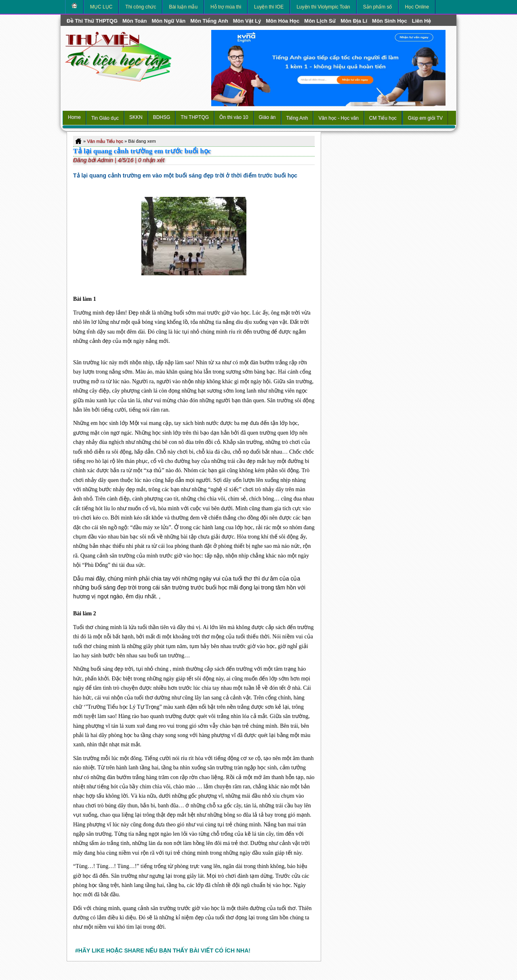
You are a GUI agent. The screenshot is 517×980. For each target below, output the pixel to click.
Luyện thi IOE (269, 7)
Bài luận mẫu (183, 7)
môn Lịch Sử (320, 21)
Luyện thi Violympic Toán (323, 7)
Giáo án (267, 117)
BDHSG (162, 117)
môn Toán (135, 21)
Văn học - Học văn (338, 118)
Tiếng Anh (297, 118)
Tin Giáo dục (105, 118)
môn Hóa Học (283, 21)
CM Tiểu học (383, 118)
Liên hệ (421, 21)
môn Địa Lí (354, 21)
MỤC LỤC (101, 7)
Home (74, 117)
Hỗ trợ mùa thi (226, 7)
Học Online (417, 7)
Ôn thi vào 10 (234, 117)
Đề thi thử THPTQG (92, 21)
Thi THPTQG (195, 117)
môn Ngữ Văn (168, 21)
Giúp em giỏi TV (425, 118)
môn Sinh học (390, 21)
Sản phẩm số (378, 7)
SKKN (136, 117)
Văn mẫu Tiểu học (105, 141)
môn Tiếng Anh (209, 21)
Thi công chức (141, 7)
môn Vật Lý (247, 21)
